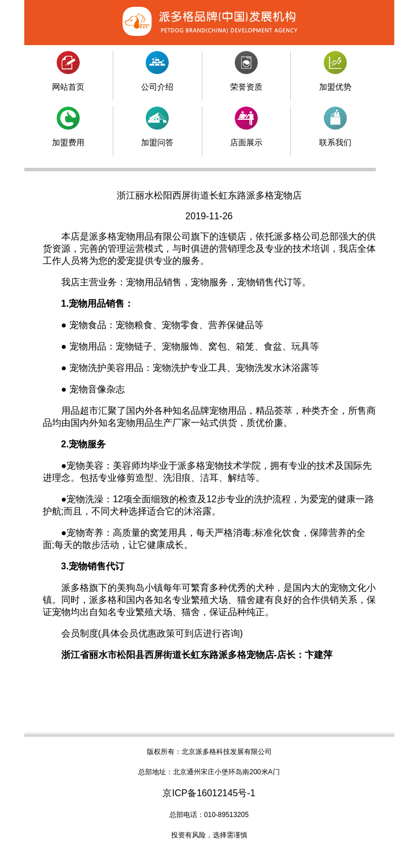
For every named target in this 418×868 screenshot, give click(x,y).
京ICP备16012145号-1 (209, 793)
